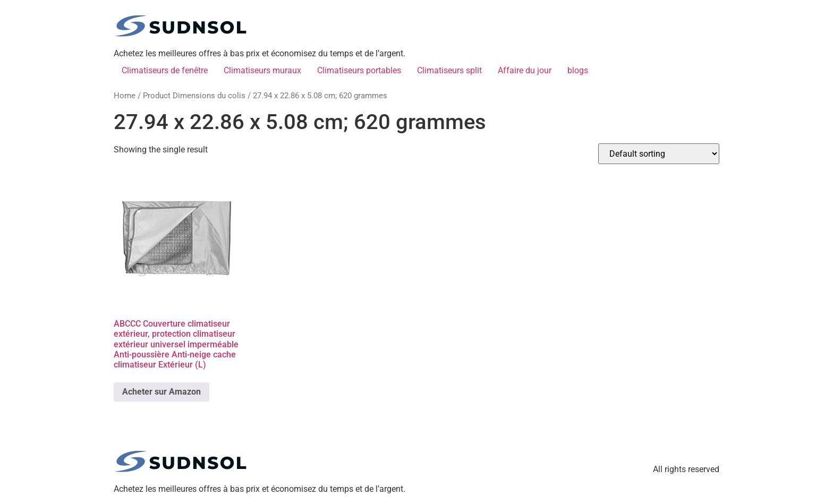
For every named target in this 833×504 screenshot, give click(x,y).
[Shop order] (659, 154)
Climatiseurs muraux (262, 70)
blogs (578, 70)
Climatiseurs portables (359, 70)
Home (125, 96)
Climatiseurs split (449, 70)
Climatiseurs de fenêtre (165, 70)
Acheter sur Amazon (161, 392)
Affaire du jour (525, 70)
